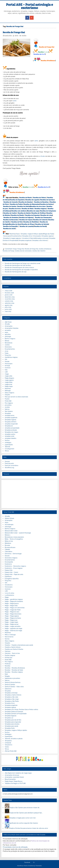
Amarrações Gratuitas (12, 328)
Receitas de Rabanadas (32, 204)
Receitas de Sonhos (47, 204)
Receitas (41, 52)
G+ (34, 862)
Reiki (6, 674)
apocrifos (8, 334)
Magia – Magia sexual (12, 624)
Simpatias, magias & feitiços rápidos (32, 234)
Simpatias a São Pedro (12, 701)
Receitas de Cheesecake (43, 218)
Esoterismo (8, 564)
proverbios (8, 405)
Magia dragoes (9, 378)
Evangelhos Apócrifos (12, 579)
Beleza (7, 341)
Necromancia (9, 637)
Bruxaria (7, 545)
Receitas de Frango (9, 251)
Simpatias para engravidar (13, 722)
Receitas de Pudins (16, 204)
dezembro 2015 (10, 297)
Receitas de (34, 206)
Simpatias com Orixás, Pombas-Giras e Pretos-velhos (21, 709)
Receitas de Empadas (32, 215)
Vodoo (7, 747)
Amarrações (37, 236)
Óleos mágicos (9, 641)
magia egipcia (9, 380)
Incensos (8, 368)
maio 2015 (8, 311)
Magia (7, 597)
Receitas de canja (33, 211)
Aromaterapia (9, 525)
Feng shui (8, 355)
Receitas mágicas (40, 209)
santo (15, 101)
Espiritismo (8, 577)
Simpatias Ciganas (10, 420)
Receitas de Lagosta (32, 200)
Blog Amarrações (10, 779)
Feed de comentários (12, 465)
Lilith (6, 372)
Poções (7, 399)
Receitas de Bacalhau (41, 202)
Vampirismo (8, 745)
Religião (7, 676)
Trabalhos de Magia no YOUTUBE (15, 783)
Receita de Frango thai (14, 32)
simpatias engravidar (11, 424)
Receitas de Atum (15, 224)
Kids (6, 370)
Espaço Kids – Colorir (11, 572)
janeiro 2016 (9, 295)
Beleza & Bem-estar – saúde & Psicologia (18, 533)
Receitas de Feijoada (26, 218)
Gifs (6, 359)
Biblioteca (8, 543)
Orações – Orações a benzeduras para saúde (19, 645)
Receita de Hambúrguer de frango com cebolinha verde (23, 263)
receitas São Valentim (39, 251)
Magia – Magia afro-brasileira (14, 601)
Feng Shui (8, 581)
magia (7, 374)
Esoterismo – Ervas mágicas (14, 568)
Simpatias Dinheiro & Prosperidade (16, 714)
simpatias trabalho (11, 438)
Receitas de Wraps (28, 224)
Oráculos (8, 651)
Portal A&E (8, 401)
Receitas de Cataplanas (48, 211)
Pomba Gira (8, 658)
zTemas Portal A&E (11, 751)
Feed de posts (9, 463)
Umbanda (8, 743)
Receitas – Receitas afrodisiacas (15, 668)
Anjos (18, 234)
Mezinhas (12, 234)
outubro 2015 (9, 301)
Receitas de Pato (17, 222)
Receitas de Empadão (10, 226)
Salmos (7, 409)
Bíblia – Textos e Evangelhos (14, 539)
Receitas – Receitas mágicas (14, 672)
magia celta (8, 376)
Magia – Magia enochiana (13, 618)
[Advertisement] (29, 494)
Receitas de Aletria (24, 206)
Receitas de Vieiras (39, 198)
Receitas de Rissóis (17, 215)
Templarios (8, 741)
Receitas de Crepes (26, 220)
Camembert (9, 249)
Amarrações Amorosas (12, 775)
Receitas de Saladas (26, 202)
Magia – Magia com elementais (15, 608)
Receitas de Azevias (10, 206)
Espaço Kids (9, 570)
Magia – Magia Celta (11, 606)
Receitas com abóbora (19, 211)
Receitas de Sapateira (17, 200)
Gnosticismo (9, 585)
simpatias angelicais (11, 418)
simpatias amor (10, 415)
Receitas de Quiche (24, 213)
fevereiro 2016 (9, 293)
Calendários (8, 552)
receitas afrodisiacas (45, 249)
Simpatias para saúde (11, 726)
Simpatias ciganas (48, 236)
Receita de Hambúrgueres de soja (16, 272)
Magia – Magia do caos (12, 612)
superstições (9, 445)
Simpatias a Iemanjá (42, 238)
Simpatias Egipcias (11, 716)
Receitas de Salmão (42, 224)
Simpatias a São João (11, 697)
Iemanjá (7, 366)
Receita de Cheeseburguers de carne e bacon (19, 268)
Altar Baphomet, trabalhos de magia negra (18, 773)
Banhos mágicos (10, 339)
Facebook (27, 862)
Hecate (7, 361)
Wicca (7, 451)
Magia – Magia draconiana (13, 614)
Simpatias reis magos (11, 432)
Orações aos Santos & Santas (14, 649)
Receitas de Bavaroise (10, 220)
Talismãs (7, 447)
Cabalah (7, 549)
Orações (7, 395)
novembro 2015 (10, 299)
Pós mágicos (9, 403)
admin (16, 35)
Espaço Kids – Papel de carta (14, 574)
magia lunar (8, 384)
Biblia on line (9, 541)
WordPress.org (9, 468)
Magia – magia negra (11, 622)
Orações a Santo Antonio (13, 647)
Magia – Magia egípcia (12, 616)
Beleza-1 (7, 535)
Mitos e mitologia (10, 635)
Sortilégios (8, 734)
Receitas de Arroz (15, 209)
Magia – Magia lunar (11, 620)
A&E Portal (8, 322)
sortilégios (8, 443)
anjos (6, 332)
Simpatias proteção (11, 430)
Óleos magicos (9, 393)
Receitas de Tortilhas (39, 213)
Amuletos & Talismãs (29, 238)
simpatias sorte (9, 436)
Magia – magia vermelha (13, 626)
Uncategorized (9, 449)
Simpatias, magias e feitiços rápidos (16, 730)
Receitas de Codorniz (40, 220)
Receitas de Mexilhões (31, 222)
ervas (6, 351)
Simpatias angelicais (25, 240)
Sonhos (7, 440)
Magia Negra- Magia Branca (14, 781)
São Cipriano (9, 411)
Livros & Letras (9, 593)
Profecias (8, 664)
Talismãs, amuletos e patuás (14, 739)
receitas (24, 35)
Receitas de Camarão (11, 202)
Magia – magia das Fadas (13, 610)
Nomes (7, 639)
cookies (7, 345)
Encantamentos (16, 236)
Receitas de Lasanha (26, 226)
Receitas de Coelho (10, 213)
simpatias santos (10, 434)
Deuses (7, 556)
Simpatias (8, 413)
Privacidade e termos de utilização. (15, 847)
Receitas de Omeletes (11, 218)
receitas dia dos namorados (23, 251)
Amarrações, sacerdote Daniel (14, 777)
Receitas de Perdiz (40, 226)
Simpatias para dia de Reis (13, 720)
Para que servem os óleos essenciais (16, 397)
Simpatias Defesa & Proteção (14, 712)
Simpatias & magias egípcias (12, 238)
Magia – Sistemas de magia (13, 631)
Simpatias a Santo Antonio (13, 695)
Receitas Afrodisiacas (48, 61)
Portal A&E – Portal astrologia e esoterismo (29, 6)
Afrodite (7, 324)
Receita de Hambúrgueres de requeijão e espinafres (21, 270)
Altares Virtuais (9, 518)
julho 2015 (8, 307)
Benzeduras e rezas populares (14, 537)
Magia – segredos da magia (13, 628)
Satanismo (8, 689)
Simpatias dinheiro (11, 422)
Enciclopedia (9, 562)
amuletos (8, 330)
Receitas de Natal (28, 209)
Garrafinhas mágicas (11, 357)
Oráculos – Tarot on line (12, 653)
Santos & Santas (10, 685)
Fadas (7, 353)
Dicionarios (8, 347)
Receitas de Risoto (25, 198)
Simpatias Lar (9, 718)
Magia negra (9, 386)
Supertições (9, 736)
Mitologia (8, 391)
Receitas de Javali (9, 229)
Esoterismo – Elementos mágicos (15, 566)
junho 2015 (8, 309)
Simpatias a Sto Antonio (40, 240)
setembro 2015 (9, 303)
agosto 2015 (9, 305)
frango (15, 249)
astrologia (8, 337)
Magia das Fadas (49, 234)
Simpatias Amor (27, 236)
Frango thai (21, 249)
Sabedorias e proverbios (12, 678)
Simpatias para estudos (12, 724)
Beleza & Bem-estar (11, 531)
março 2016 (8, 291)
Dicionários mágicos (11, 558)
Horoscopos (7, 236)
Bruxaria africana (10, 547)
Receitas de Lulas (47, 215)
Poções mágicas (10, 655)
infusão (43, 156)
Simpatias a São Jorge (12, 699)
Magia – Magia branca (12, 603)
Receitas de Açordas (47, 200)
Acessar (7, 461)
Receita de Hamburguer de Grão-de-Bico (18, 265)
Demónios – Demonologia (13, 554)
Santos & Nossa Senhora (13, 682)
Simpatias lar (9, 426)
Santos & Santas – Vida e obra (14, 687)
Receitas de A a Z (39, 54)
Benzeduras (9, 343)
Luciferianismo (9, 595)
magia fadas (9, 382)
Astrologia (8, 527)
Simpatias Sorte (10, 728)
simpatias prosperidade (12, 428)
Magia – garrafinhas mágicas (14, 599)
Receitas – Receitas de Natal (14, 670)
